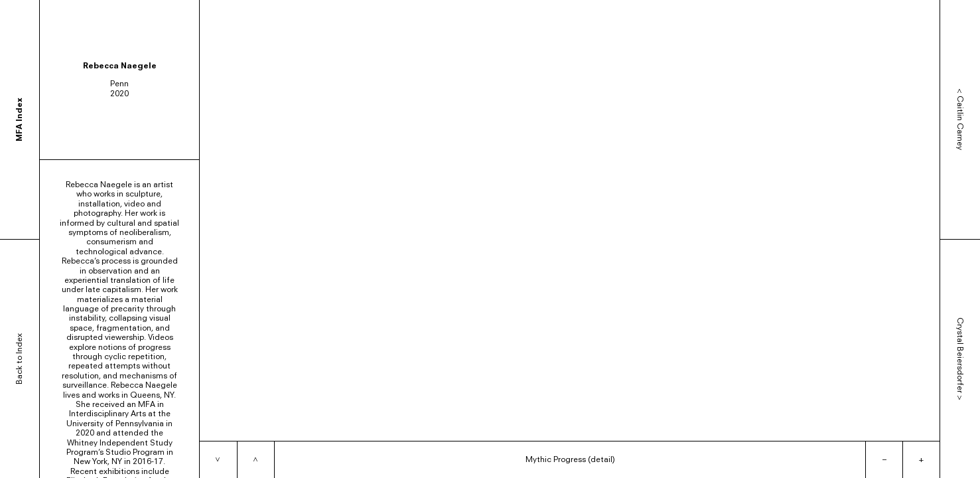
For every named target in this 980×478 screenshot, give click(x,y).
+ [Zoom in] (921, 459)
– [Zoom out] (884, 459)
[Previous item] (255, 460)
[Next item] (218, 460)
